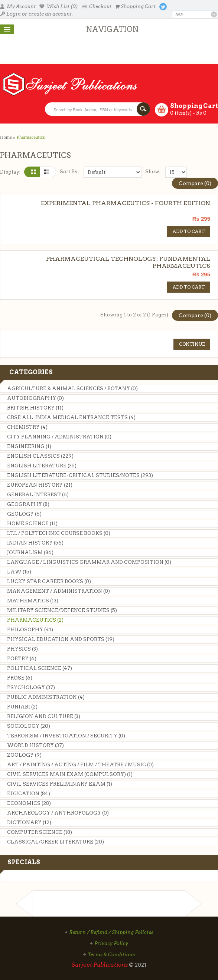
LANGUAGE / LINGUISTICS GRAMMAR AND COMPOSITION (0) (89, 562)
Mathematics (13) (33, 601)
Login (10, 14)
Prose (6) (20, 678)
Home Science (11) (32, 524)
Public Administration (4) (46, 697)
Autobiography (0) (35, 398)
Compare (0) (195, 183)
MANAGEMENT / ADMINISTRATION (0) (58, 591)
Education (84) (29, 794)
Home (6, 137)
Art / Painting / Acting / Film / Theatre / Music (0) (80, 765)
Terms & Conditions (111, 955)
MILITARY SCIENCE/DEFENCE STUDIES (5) (62, 610)
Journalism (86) (30, 553)
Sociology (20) (29, 726)
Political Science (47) (40, 668)
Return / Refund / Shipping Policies (111, 932)
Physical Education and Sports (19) (61, 639)
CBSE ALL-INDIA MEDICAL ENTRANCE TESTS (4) (71, 417)
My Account (18, 6)
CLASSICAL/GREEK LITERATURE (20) (56, 842)
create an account (50, 14)
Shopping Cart (135, 6)
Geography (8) (28, 504)
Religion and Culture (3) (44, 716)
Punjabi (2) (22, 707)
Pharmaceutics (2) (35, 620)
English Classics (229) (40, 456)
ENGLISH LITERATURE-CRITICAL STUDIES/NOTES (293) (80, 475)
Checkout (97, 6)
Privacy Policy (111, 943)
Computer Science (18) (40, 832)
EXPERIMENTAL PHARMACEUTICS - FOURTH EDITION (126, 203)
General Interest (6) (38, 495)
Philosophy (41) (30, 630)
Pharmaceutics (31, 137)
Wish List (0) (59, 6)
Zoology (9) (24, 755)
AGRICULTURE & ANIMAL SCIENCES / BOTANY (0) (72, 389)
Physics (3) (22, 649)
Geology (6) (24, 514)
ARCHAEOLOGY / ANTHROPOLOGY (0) (58, 813)
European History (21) (40, 485)
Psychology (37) (31, 688)
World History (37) (35, 745)
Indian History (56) (35, 543)
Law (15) (19, 572)
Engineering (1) (29, 446)
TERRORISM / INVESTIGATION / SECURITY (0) (66, 736)
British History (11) (35, 408)
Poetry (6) (22, 659)
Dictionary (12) (29, 823)
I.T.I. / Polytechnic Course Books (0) (59, 533)
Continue (192, 344)
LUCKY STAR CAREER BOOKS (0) (49, 581)
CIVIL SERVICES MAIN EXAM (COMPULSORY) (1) (70, 774)
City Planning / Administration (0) (59, 437)
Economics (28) (29, 803)
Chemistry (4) (27, 427)
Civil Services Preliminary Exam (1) (60, 784)
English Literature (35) (42, 466)
